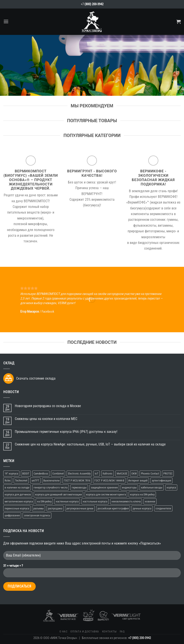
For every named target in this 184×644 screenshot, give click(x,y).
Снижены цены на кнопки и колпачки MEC (46, 419)
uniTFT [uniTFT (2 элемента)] (35, 480)
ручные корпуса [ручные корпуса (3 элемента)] (142, 508)
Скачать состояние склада (36, 378)
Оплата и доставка (85, 631)
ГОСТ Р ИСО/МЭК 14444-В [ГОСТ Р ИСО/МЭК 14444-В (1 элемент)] (109, 480)
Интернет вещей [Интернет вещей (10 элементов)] (138, 480)
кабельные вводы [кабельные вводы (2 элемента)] (152, 487)
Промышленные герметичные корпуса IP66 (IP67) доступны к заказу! (66, 432)
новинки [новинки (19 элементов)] (150, 501)
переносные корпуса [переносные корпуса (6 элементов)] (17, 508)
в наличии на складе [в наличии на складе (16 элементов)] (17, 487)
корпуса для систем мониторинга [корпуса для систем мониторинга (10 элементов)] (106, 494)
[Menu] (6, 22)
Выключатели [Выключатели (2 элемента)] (51, 480)
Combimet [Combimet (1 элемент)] (58, 474)
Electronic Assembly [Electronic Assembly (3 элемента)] (79, 474)
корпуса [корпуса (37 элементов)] (171, 487)
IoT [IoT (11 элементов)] (97, 474)
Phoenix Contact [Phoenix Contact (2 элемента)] (150, 474)
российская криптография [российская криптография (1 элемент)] (113, 508)
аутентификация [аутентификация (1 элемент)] (161, 480)
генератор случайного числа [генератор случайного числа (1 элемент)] (51, 487)
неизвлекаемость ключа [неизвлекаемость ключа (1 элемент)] (126, 501)
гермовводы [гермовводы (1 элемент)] (79, 487)
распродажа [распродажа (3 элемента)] (55, 508)
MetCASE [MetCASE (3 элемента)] (122, 474)
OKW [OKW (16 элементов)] (134, 474)
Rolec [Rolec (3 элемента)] (8, 480)
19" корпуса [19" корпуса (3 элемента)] (11, 474)
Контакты (109, 631)
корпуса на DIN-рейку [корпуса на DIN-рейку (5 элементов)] (142, 494)
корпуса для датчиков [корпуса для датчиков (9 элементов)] (18, 494)
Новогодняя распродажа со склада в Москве (48, 406)
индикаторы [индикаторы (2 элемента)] (129, 487)
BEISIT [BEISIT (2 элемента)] (26, 474)
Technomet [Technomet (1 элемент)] (21, 480)
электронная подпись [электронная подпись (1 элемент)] (37, 515)
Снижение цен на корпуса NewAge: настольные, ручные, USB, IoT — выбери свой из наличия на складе (90, 444)
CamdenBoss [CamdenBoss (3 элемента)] (41, 474)
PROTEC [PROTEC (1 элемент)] (168, 474)
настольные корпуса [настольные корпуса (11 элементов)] (95, 501)
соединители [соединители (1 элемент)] (163, 508)
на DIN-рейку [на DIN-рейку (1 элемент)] (44, 501)
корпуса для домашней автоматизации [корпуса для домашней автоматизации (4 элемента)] (58, 494)
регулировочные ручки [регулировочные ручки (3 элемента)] (80, 508)
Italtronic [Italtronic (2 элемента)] (108, 474)
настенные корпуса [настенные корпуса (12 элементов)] (67, 501)
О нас (63, 631)
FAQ (122, 631)
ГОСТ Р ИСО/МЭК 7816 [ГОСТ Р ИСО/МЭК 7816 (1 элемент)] (77, 480)
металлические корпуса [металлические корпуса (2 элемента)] (19, 501)
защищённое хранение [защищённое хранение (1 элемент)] (104, 487)
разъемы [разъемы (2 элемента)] (39, 508)
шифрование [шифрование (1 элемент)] (12, 515)
